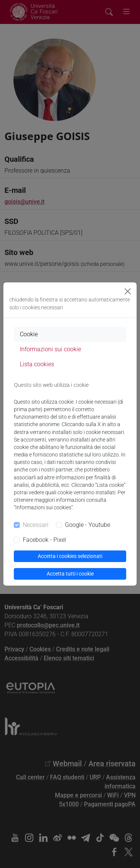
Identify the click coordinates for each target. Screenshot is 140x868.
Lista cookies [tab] (37, 364)
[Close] (128, 291)
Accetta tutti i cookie (70, 574)
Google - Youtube (88, 525)
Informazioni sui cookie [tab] (50, 349)
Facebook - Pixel (44, 540)
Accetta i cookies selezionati (70, 556)
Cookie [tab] (29, 334)
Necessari (36, 525)
